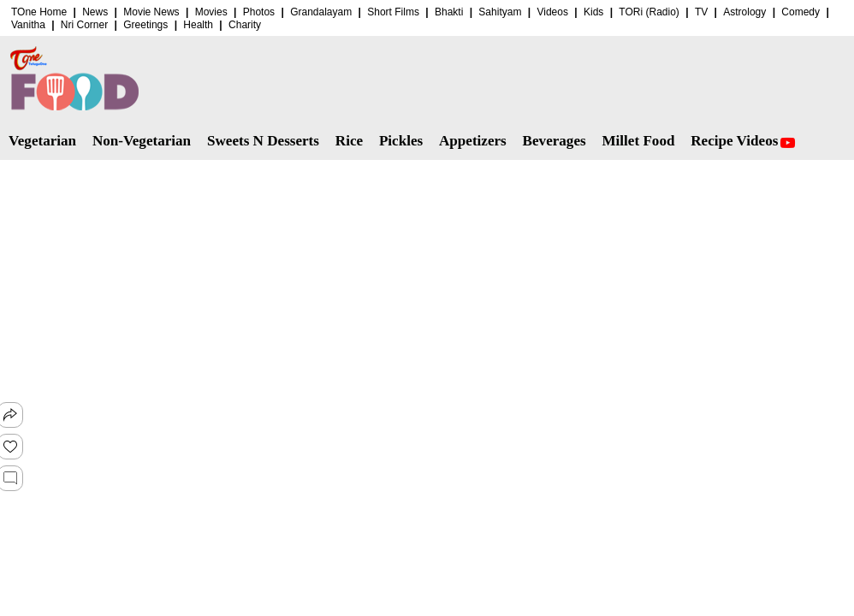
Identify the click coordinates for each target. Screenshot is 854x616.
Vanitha (28, 25)
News (95, 12)
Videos (552, 12)
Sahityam (500, 12)
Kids (593, 12)
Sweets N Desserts (263, 141)
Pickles (401, 141)
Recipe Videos (743, 141)
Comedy (801, 12)
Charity (245, 25)
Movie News (151, 12)
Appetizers (473, 141)
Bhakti (449, 12)
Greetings (145, 25)
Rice (349, 141)
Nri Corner (84, 25)
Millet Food (638, 141)
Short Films (393, 12)
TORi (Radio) (649, 12)
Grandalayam (321, 12)
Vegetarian (42, 141)
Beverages (555, 141)
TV (701, 12)
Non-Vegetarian (142, 141)
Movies (211, 12)
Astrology (744, 12)
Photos (259, 12)
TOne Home (39, 12)
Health (198, 25)
